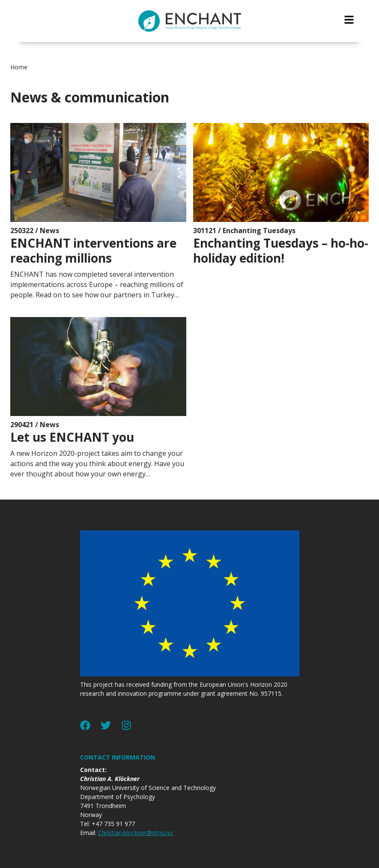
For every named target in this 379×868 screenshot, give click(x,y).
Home (19, 67)
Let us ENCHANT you (72, 437)
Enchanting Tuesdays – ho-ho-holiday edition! (281, 250)
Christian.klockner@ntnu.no (136, 833)
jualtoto (373, 4)
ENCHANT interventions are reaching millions (93, 250)
